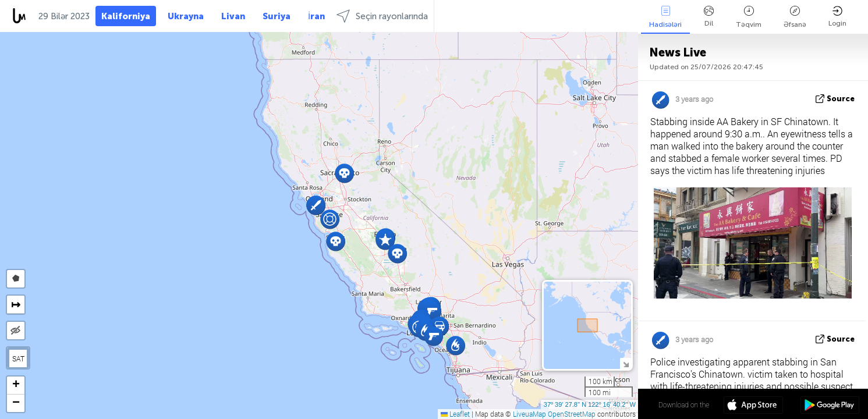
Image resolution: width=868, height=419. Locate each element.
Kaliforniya (126, 16)
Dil (709, 17)
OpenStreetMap (572, 414)
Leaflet (455, 414)
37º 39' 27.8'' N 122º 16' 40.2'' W (590, 404)
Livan (233, 16)
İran (316, 16)
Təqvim (749, 17)
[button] (336, 241)
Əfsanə (795, 17)
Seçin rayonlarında (382, 16)
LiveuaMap (529, 414)
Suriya (277, 16)
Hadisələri (665, 17)
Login (837, 17)
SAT (18, 358)
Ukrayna (186, 16)
